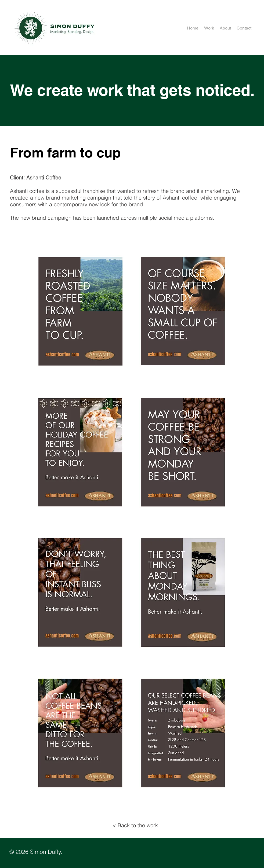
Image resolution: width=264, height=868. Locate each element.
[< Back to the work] (135, 825)
